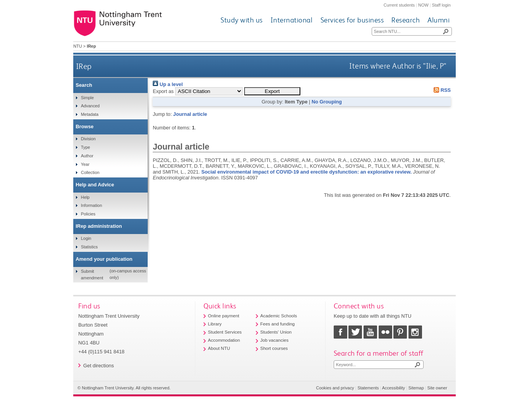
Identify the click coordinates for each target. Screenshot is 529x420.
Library (215, 324)
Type (86, 147)
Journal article (190, 114)
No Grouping (327, 102)
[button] (272, 91)
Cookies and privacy (335, 388)
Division (88, 139)
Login (86, 238)
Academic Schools (279, 316)
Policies (88, 214)
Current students (399, 5)
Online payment (224, 316)
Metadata (90, 114)
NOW (423, 5)
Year (85, 164)
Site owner (437, 388)
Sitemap (416, 388)
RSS (441, 90)
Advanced (90, 106)
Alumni (439, 20)
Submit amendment (92, 274)
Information (91, 205)
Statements (368, 388)
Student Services (225, 332)
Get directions (99, 366)
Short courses (274, 348)
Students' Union (276, 332)
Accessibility (394, 388)
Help (85, 197)
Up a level (168, 84)
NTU (78, 46)
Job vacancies (275, 340)
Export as (163, 91)
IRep (84, 66)
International (292, 20)
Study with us (242, 20)
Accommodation (224, 340)
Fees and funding (278, 324)
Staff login (441, 5)
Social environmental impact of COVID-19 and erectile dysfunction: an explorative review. (306, 172)
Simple (87, 98)
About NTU (219, 348)
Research (406, 20)
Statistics (90, 247)
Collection (90, 172)
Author (87, 156)
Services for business (352, 20)
